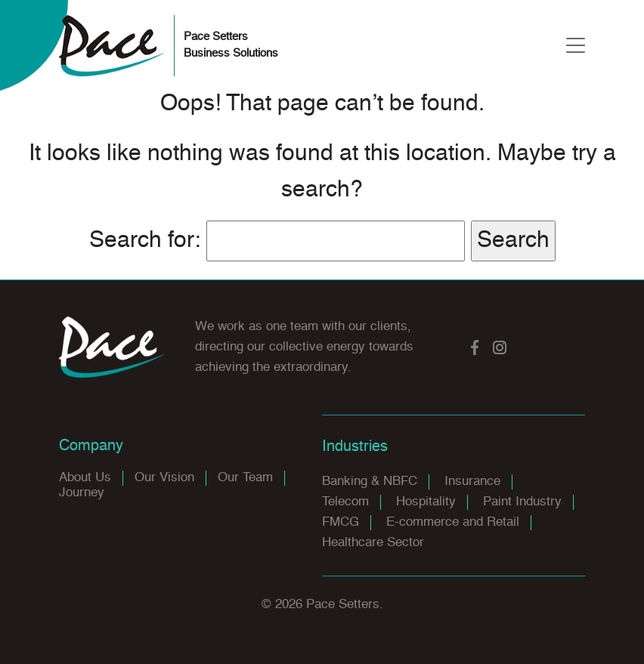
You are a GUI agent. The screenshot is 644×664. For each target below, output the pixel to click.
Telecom (345, 502)
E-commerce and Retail (453, 522)
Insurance (472, 482)
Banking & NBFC (370, 482)
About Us (85, 478)
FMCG (341, 522)
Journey (82, 493)
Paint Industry (522, 502)
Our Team (245, 478)
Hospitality (426, 502)
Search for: (145, 241)
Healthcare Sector (373, 543)
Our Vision (164, 478)
